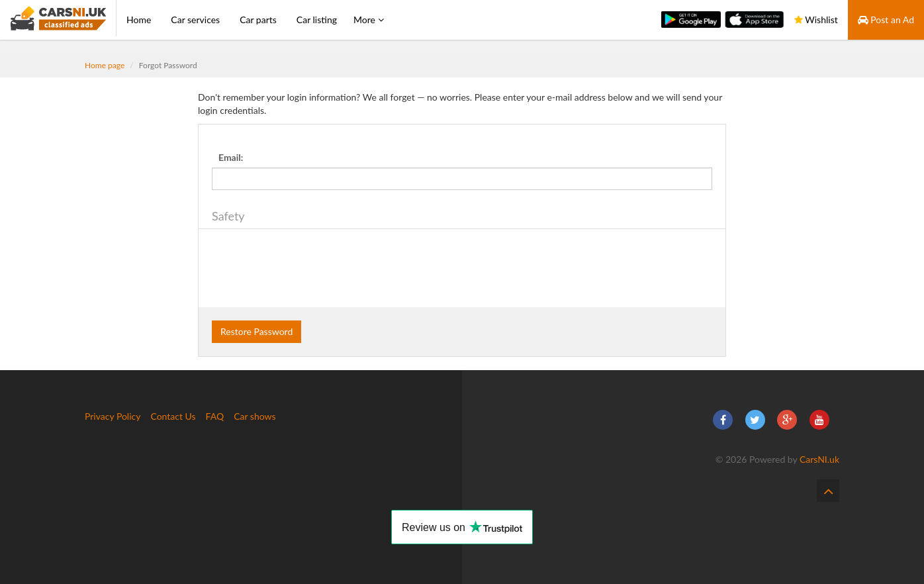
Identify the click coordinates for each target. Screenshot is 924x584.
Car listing (317, 20)
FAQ (215, 416)
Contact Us (173, 416)
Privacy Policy (113, 416)
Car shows (254, 416)
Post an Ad (886, 20)
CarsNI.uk (819, 459)
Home (139, 20)
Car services (195, 20)
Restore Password (256, 331)
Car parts (258, 20)
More (369, 20)
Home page (105, 65)
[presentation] (312, 268)
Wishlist (816, 20)
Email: (231, 157)
